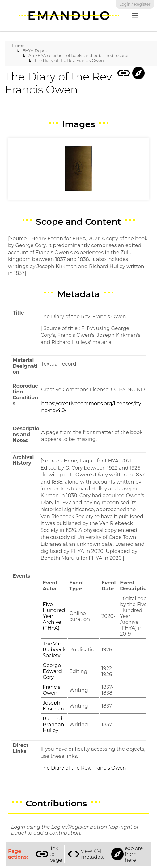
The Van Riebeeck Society (54, 650)
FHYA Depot (35, 50)
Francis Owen (51, 690)
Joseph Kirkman (53, 706)
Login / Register (135, 4)
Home (18, 46)
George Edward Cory (52, 671)
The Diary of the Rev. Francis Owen (69, 60)
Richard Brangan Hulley (53, 725)
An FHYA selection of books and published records (79, 55)
